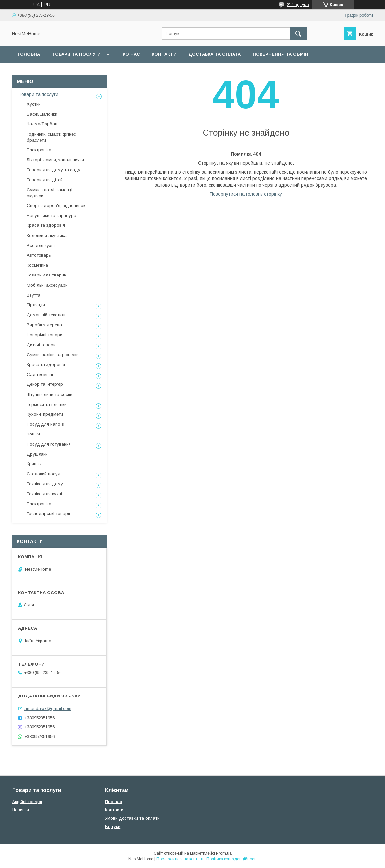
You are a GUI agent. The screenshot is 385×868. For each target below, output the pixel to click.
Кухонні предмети (45, 414)
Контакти (164, 54)
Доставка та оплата (215, 54)
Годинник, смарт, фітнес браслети (51, 137)
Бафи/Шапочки (42, 114)
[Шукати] (298, 34)
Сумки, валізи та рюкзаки (53, 355)
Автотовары (39, 255)
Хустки (34, 104)
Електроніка (39, 150)
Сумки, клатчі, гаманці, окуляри (50, 193)
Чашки (33, 434)
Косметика (37, 265)
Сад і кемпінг (40, 374)
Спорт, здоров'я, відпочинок (56, 206)
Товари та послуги (76, 54)
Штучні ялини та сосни (50, 395)
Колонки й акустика (47, 236)
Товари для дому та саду (54, 170)
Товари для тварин (46, 275)
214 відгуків (298, 5)
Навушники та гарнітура (52, 215)
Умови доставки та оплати (132, 818)
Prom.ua (224, 853)
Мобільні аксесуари (47, 285)
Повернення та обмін (280, 54)
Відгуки (113, 826)
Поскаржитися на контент (180, 859)
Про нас (130, 54)
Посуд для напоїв (45, 424)
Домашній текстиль (47, 315)
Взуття (33, 295)
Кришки (34, 464)
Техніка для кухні (44, 494)
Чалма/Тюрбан (42, 124)
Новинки (21, 810)
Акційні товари (27, 802)
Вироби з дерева (44, 325)
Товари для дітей (45, 180)
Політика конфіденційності (232, 859)
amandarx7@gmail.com (48, 709)
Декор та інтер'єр (45, 384)
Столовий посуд (44, 474)
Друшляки (37, 454)
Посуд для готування (49, 444)
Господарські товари (48, 514)
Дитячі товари (41, 345)
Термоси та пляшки (47, 404)
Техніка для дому (45, 484)
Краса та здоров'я (46, 225)
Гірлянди (36, 305)
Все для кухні (41, 245)
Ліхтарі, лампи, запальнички (55, 160)
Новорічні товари (44, 335)
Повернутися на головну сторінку (246, 194)
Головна (29, 54)
